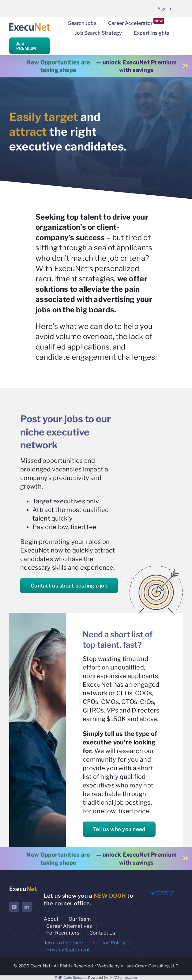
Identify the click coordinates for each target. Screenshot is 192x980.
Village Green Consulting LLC (149, 966)
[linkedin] (27, 907)
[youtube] (14, 907)
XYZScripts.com (124, 978)
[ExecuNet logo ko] (23, 888)
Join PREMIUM (26, 46)
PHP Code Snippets (71, 978)
